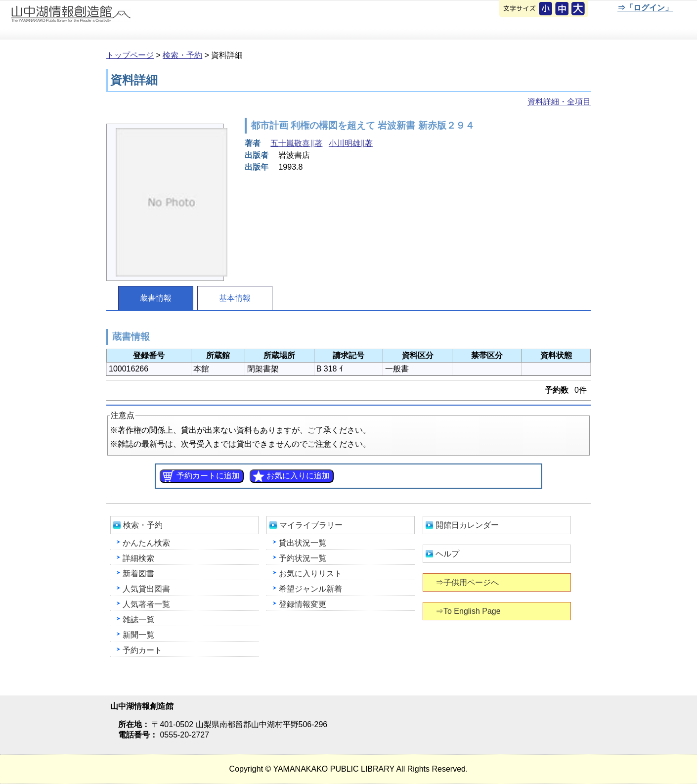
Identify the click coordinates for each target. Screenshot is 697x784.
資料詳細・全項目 (559, 102)
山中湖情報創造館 (119, 20)
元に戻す (546, 9)
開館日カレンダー (467, 525)
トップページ (130, 55)
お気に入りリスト (310, 574)
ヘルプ (447, 554)
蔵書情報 (156, 298)
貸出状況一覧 (303, 543)
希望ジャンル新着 (310, 589)
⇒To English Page (469, 611)
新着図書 (138, 574)
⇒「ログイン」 (645, 8)
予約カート (142, 650)
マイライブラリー (311, 525)
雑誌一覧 (138, 620)
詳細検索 (138, 558)
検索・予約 (182, 55)
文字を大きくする (579, 9)
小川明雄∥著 (351, 143)
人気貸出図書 (146, 589)
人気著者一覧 (146, 604)
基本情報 (235, 298)
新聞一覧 (138, 635)
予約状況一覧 (303, 558)
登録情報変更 (303, 604)
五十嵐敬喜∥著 (296, 143)
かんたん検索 (146, 543)
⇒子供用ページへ (468, 582)
